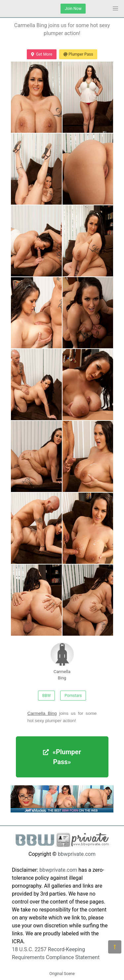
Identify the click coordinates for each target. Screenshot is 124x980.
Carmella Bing (62, 661)
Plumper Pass (78, 54)
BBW (47, 696)
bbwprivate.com (77, 854)
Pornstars (73, 696)
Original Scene (62, 974)
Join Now (73, 9)
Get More (42, 54)
